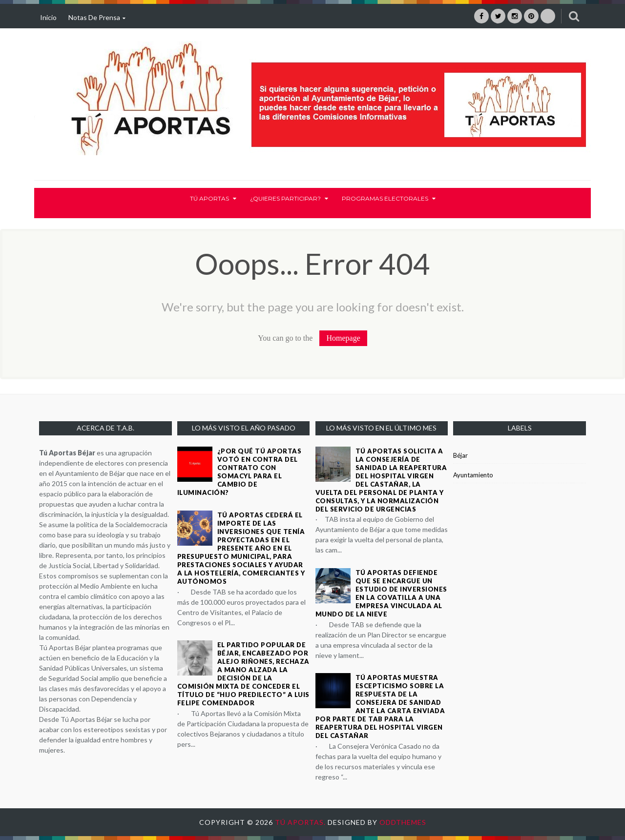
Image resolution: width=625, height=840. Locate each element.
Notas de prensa (97, 17)
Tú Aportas (213, 198)
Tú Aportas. (301, 822)
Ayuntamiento (473, 475)
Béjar (460, 455)
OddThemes (403, 822)
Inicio (48, 17)
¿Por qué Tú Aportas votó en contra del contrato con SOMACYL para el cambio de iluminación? (240, 472)
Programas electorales (389, 198)
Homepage (343, 338)
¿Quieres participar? (289, 198)
